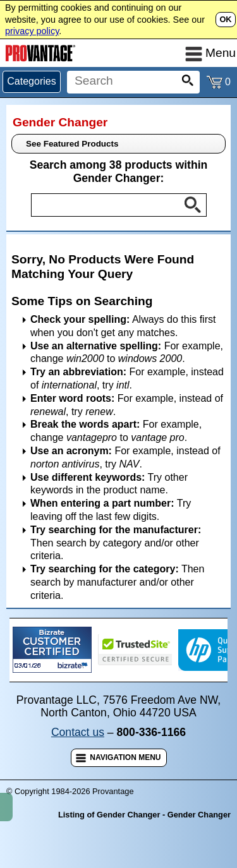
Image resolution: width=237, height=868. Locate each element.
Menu (210, 53)
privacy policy (32, 31)
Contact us (78, 732)
